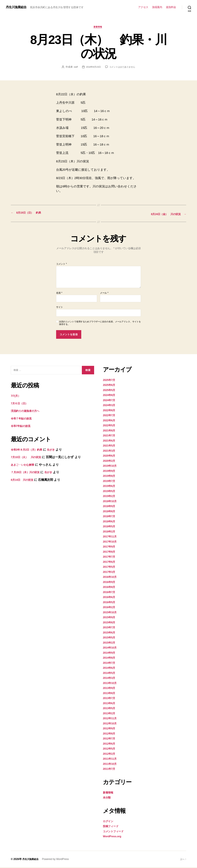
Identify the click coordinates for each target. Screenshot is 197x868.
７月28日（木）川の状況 (28, 473)
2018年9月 (110, 507)
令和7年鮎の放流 (22, 427)
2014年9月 (110, 653)
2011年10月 (111, 764)
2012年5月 (110, 749)
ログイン (109, 822)
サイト (60, 308)
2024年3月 (110, 406)
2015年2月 (110, 643)
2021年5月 (110, 446)
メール (104, 293)
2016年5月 (110, 603)
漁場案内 (157, 7)
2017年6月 (110, 562)
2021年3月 (110, 451)
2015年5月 (110, 638)
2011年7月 (110, 769)
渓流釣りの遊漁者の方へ (28, 411)
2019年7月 (110, 481)
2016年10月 (111, 577)
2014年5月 (110, 673)
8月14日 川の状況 (24, 480)
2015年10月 (111, 613)
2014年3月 (110, 678)
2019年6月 (110, 487)
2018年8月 (110, 512)
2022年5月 (110, 426)
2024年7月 (110, 401)
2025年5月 (110, 391)
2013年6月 (110, 704)
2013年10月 (111, 683)
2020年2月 (110, 461)
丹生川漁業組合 (18, 7)
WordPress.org (114, 837)
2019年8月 (110, 476)
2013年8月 (110, 694)
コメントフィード (116, 832)
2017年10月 (111, 542)
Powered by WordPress (57, 860)
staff (74, 68)
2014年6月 (110, 668)
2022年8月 (110, 411)
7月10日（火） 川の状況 (29, 458)
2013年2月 (110, 714)
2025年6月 (110, 386)
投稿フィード (112, 827)
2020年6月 (110, 456)
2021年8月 (110, 431)
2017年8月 (110, 552)
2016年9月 (110, 582)
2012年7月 (110, 739)
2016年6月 (110, 598)
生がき (57, 450)
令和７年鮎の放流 (23, 419)
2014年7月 (110, 663)
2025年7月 (110, 380)
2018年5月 (110, 527)
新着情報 (98, 28)
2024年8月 (110, 396)
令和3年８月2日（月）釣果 (29, 450)
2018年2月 (110, 532)
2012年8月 (110, 734)
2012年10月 (111, 724)
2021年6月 (110, 441)
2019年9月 (110, 471)
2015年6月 (110, 633)
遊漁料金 (171, 7)
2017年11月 (111, 537)
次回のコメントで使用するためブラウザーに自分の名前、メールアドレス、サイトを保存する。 (100, 324)
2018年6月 (110, 522)
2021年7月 (110, 436)
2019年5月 (110, 492)
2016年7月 (110, 593)
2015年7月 (110, 628)
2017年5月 (110, 567)
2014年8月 (110, 658)
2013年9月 (110, 689)
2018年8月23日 (93, 68)
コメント (61, 264)
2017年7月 (110, 557)
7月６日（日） (21, 404)
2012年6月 (110, 744)
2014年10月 (111, 648)
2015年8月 (110, 623)
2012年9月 (110, 729)
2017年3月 (110, 572)
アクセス (143, 7)
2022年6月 (110, 421)
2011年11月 (111, 759)
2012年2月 (110, 754)
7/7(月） (16, 396)
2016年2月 (110, 608)
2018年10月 (111, 502)
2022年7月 (110, 416)
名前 (59, 293)
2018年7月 (110, 517)
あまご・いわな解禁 (25, 465)
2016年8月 (110, 588)
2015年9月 (110, 618)
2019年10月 (111, 466)
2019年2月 (110, 497)
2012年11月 (111, 719)
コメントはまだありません (123, 68)
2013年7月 (110, 699)
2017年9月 (110, 547)
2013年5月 (110, 709)
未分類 (107, 798)
